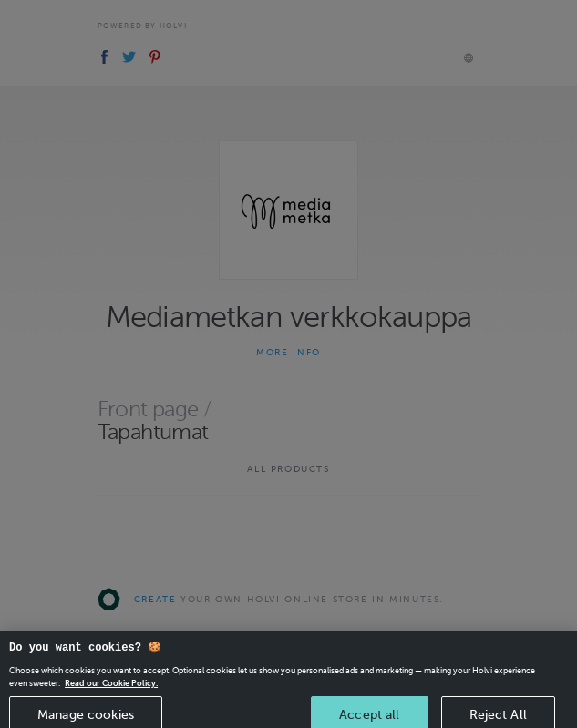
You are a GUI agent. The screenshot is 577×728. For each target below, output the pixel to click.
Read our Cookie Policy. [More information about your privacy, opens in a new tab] (111, 692)
